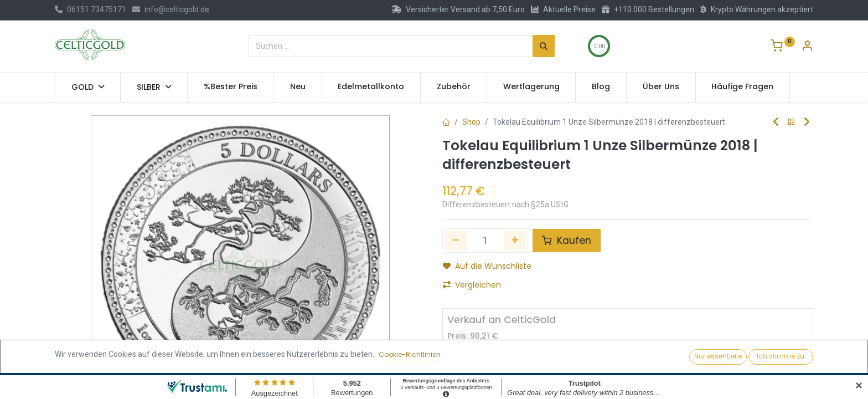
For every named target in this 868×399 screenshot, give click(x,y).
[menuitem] (231, 87)
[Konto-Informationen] (807, 47)
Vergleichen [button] (472, 285)
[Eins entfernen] (456, 241)
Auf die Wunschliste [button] (487, 266)
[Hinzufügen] (515, 241)
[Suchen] (544, 46)
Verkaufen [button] (579, 358)
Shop (471, 122)
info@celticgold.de (171, 9)
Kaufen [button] (567, 241)
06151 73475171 (91, 9)
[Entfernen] (461, 359)
